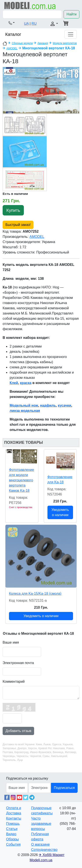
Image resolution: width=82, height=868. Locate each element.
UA (26, 24)
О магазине (40, 844)
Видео (11, 834)
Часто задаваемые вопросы (41, 824)
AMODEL (12, 48)
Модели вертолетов (65, 43)
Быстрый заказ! (18, 225)
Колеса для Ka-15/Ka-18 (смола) (35, 594)
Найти (72, 14)
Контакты (14, 818)
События (13, 844)
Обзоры (12, 839)
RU (34, 24)
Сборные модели (22, 43)
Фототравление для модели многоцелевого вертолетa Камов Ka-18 (22, 480)
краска (26, 383)
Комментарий (14, 682)
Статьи (12, 829)
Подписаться (64, 788)
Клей (14, 383)
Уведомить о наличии (60, 512)
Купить (13, 210)
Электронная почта (18, 663)
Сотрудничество (44, 850)
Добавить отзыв (18, 731)
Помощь (13, 824)
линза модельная (25, 411)
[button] (12, 23)
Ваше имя (11, 642)
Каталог (13, 34)
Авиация (43, 43)
